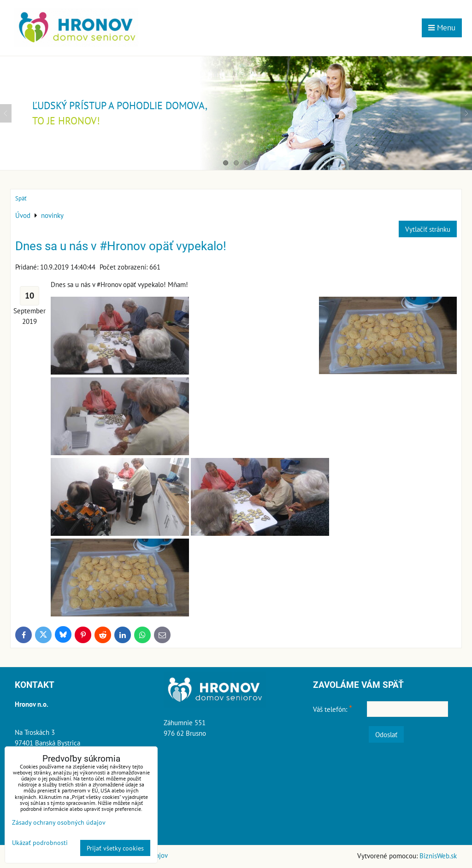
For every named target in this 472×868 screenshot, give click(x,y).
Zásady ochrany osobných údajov (59, 822)
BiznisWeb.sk (438, 856)
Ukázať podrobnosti (40, 843)
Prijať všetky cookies (115, 848)
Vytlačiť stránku (428, 229)
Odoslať (386, 734)
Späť (21, 198)
